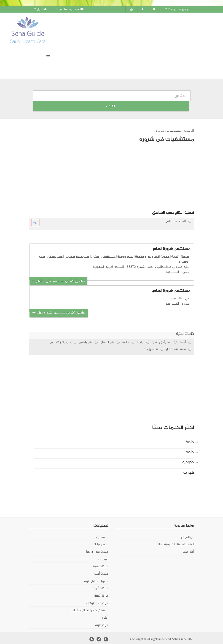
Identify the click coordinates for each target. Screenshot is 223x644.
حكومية (188, 460)
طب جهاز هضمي (77, 255)
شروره (160, 129)
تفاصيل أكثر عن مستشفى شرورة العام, (59, 311)
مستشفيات (174, 129)
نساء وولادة (125, 255)
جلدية (165, 255)
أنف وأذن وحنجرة (147, 255)
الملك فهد (172, 270)
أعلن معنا (188, 550)
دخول (40, 9)
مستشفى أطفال (103, 255)
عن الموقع (188, 535)
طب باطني (55, 255)
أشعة (175, 255)
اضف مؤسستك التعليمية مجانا (176, 542)
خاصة (185, 255)
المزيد (167, 219)
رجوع (36, 221)
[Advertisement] (114, 176)
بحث (111, 104)
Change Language (177, 9)
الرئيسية (189, 129)
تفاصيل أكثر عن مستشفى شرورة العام (58, 279)
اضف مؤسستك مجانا (70, 9)
